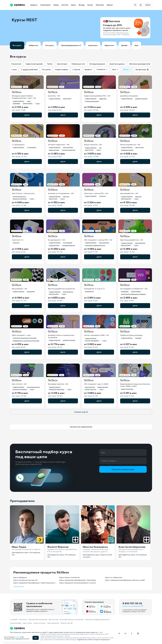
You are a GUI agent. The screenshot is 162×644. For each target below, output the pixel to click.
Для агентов (53, 619)
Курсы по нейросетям (114, 577)
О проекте (14, 619)
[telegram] (119, 633)
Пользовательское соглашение (72, 619)
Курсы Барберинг (20, 577)
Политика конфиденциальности (97, 619)
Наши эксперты (40, 623)
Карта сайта (27, 623)
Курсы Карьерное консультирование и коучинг (78, 583)
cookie (17, 637)
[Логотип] (62, 628)
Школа (127, 69)
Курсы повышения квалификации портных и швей (125, 580)
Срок (115, 69)
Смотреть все (19, 586)
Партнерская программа (38, 619)
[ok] (132, 633)
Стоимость (102, 69)
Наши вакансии (53, 623)
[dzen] (138, 633)
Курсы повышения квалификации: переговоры (78, 580)
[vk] (125, 633)
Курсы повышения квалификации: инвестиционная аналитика (35, 583)
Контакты (23, 619)
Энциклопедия (16, 623)
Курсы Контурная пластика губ (25, 580)
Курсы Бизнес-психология (69, 577)
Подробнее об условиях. (85, 640)
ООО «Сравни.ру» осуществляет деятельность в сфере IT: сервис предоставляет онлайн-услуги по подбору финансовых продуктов (54, 632)
